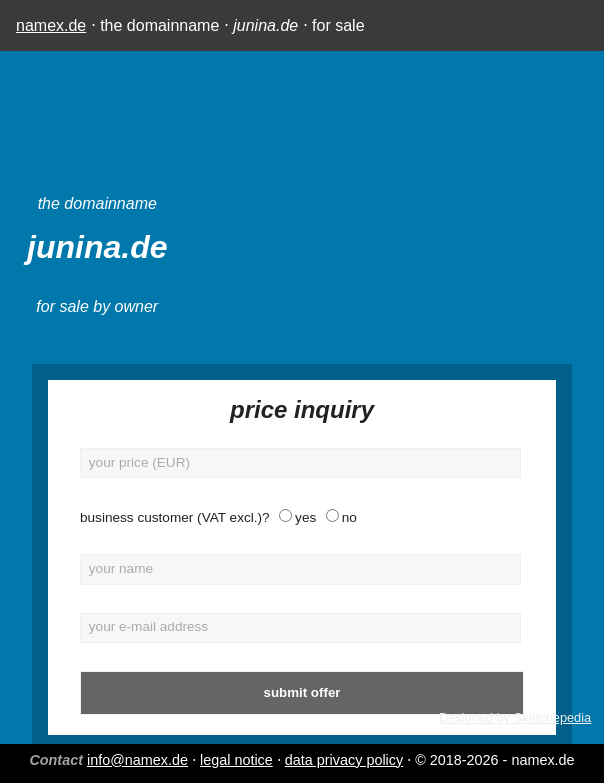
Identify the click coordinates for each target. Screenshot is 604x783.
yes (305, 517)
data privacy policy (344, 760)
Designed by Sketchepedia (515, 717)
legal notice (236, 760)
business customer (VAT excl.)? (175, 517)
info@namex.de (137, 760)
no (349, 517)
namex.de (51, 25)
